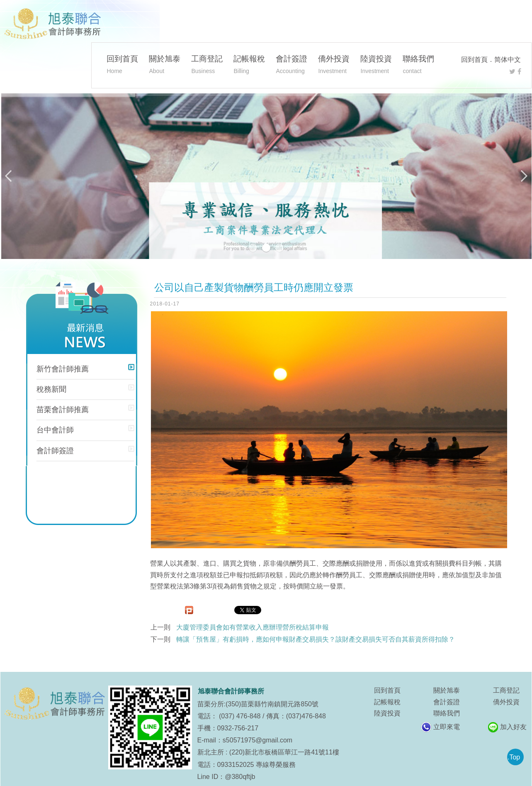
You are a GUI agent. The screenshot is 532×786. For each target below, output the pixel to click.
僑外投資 (334, 66)
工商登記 (207, 66)
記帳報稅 (249, 66)
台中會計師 (55, 430)
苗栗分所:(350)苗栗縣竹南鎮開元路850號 (258, 704)
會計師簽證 (55, 451)
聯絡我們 (418, 66)
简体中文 (508, 60)
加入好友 (513, 727)
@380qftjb (240, 777)
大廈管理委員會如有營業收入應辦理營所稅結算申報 (253, 627)
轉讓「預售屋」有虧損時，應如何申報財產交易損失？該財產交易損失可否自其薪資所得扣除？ (316, 639)
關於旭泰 (165, 66)
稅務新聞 (51, 389)
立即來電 (447, 727)
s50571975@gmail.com (257, 740)
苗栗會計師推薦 (63, 410)
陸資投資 (376, 66)
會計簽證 (292, 66)
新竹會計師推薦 (63, 369)
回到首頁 (474, 60)
